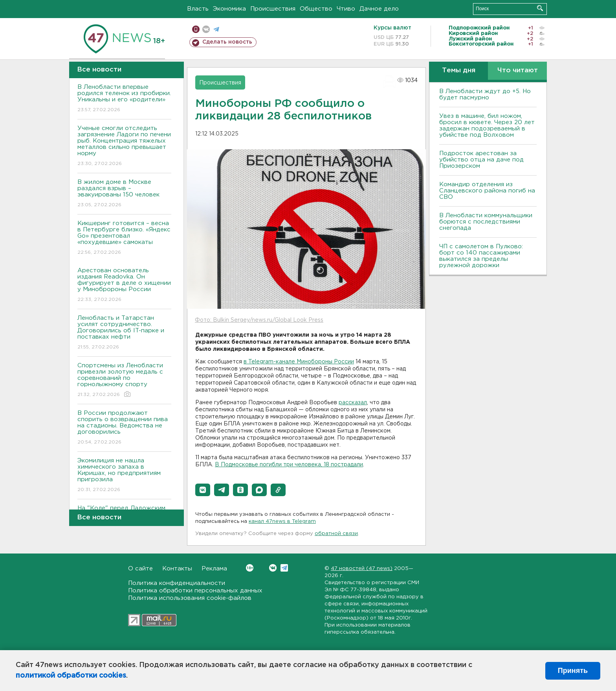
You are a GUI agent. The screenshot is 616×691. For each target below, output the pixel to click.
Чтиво (346, 9)
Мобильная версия (196, 29)
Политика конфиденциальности (177, 583)
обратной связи (336, 534)
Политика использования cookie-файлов (190, 598)
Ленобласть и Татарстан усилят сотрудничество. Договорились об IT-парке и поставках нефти (124, 333)
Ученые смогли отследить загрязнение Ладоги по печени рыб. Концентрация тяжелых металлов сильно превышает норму (124, 146)
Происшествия (273, 9)
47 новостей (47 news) (362, 569)
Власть (198, 9)
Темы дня (459, 71)
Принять (573, 671)
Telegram (284, 568)
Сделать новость (227, 42)
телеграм (216, 29)
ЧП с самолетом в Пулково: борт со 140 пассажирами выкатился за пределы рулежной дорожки (481, 256)
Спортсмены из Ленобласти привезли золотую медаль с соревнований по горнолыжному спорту (124, 380)
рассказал (353, 403)
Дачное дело (379, 9)
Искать (540, 8)
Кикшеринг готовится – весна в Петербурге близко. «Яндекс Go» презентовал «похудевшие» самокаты (124, 238)
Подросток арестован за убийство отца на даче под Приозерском (481, 160)
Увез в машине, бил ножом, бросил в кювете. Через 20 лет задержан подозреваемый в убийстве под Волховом (487, 126)
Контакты (177, 569)
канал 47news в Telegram (282, 521)
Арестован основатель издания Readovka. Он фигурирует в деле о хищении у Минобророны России (124, 285)
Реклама (214, 569)
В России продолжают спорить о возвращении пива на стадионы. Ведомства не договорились (124, 428)
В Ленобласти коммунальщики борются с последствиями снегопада (486, 222)
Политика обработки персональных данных (195, 591)
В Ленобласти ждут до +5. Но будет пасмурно (485, 94)
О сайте (140, 569)
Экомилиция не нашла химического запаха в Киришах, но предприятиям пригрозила (124, 476)
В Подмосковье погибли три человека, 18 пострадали (289, 465)
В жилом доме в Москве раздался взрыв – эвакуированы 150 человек (124, 194)
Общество (316, 9)
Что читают (518, 71)
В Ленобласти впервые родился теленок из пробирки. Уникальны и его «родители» (124, 99)
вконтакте (206, 29)
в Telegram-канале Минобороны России (299, 362)
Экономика (229, 9)
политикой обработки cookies (71, 676)
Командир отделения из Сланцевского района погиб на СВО (487, 191)
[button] (203, 490)
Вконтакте (250, 568)
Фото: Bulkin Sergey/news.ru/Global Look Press (259, 320)
